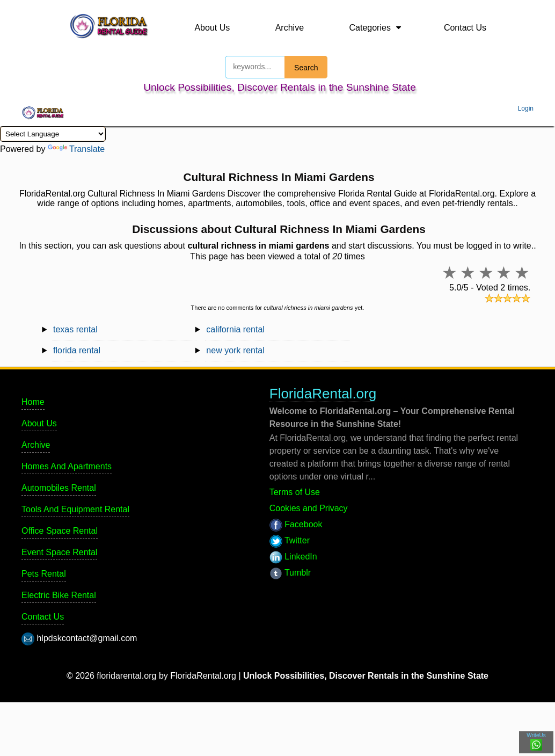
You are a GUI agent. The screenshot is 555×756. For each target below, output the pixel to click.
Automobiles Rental (59, 488)
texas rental (75, 329)
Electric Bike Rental (59, 595)
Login (526, 108)
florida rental (77, 350)
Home (33, 402)
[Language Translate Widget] (53, 134)
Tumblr (290, 573)
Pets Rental (44, 574)
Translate (76, 149)
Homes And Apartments (67, 466)
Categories (370, 28)
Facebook (296, 524)
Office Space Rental (60, 531)
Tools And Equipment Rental (75, 509)
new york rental (235, 350)
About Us (212, 28)
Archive (290, 28)
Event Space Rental (59, 552)
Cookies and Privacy (309, 508)
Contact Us (465, 28)
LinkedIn (293, 557)
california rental (235, 329)
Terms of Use (295, 492)
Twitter (290, 540)
